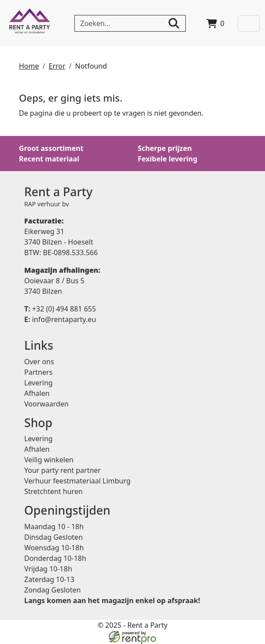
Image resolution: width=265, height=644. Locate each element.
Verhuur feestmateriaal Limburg (77, 481)
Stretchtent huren (53, 491)
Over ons (39, 362)
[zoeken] (174, 23)
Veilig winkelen (49, 460)
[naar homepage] (30, 23)
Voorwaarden (46, 404)
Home (29, 66)
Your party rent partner (63, 470)
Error (57, 66)
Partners (38, 372)
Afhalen (37, 393)
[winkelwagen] (215, 23)
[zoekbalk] (130, 23)
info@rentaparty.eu (60, 319)
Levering (39, 383)
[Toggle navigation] (249, 24)
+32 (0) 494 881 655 (60, 309)
